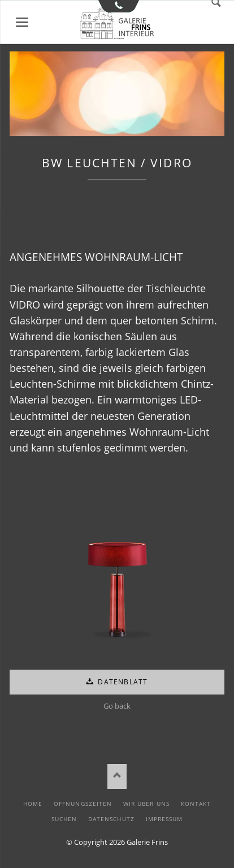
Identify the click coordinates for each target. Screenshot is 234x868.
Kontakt (196, 804)
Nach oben (117, 776)
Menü (22, 22)
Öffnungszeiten (83, 804)
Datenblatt (122, 682)
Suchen (64, 819)
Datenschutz (111, 819)
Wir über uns (146, 804)
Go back (117, 706)
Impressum (164, 819)
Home (33, 804)
